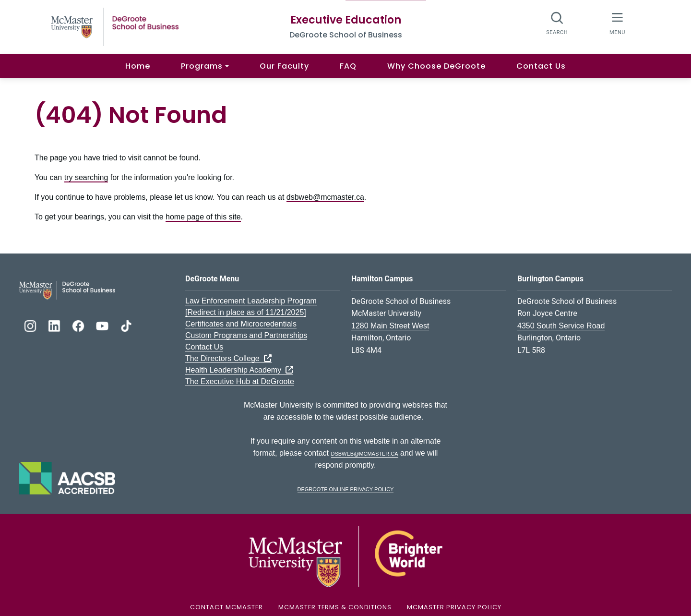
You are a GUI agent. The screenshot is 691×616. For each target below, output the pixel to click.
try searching (86, 177)
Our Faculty (284, 66)
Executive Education (346, 20)
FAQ (348, 66)
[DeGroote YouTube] (103, 325)
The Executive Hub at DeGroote (240, 381)
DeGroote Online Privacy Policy (346, 489)
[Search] (557, 23)
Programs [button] (202, 66)
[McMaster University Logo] (345, 556)
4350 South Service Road (561, 326)
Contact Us (541, 66)
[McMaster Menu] (617, 23)
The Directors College (228, 358)
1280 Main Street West (390, 326)
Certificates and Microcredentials (241, 324)
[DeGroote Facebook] (79, 325)
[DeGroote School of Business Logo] (67, 289)
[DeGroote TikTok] (126, 325)
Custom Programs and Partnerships (246, 335)
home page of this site (203, 217)
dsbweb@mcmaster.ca (325, 197)
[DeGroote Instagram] (31, 325)
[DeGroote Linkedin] (55, 325)
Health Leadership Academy (239, 370)
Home (138, 66)
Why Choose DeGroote (436, 66)
